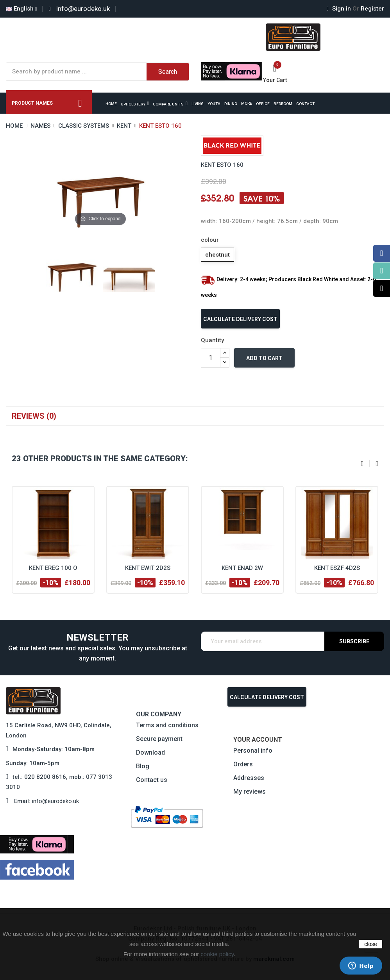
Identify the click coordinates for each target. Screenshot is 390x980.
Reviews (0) (34, 416)
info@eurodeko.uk (55, 801)
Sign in (340, 9)
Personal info (253, 751)
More (247, 103)
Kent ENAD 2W (242, 568)
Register (368, 9)
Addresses (249, 778)
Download (150, 752)
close (371, 944)
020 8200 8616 (45, 777)
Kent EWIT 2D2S (148, 568)
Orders (243, 764)
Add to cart (264, 358)
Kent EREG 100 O (53, 568)
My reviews (250, 792)
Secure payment (159, 739)
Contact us (152, 780)
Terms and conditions (167, 725)
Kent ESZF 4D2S (337, 568)
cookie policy (217, 954)
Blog (143, 766)
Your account (258, 740)
